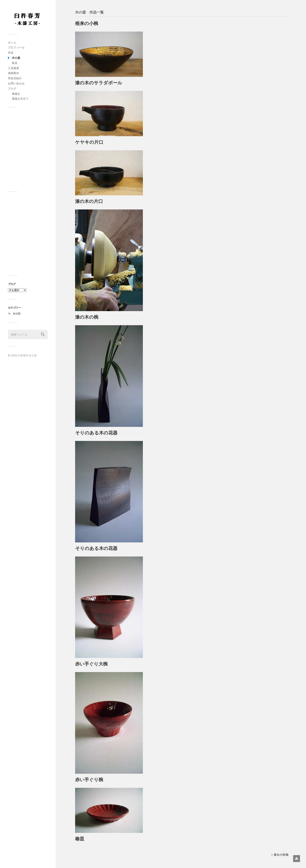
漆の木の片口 (89, 201)
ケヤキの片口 (89, 142)
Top (297, 859)
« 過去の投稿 (280, 855)
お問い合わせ (16, 83)
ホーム (12, 42)
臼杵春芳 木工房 (27, 355)
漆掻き (16, 94)
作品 (11, 53)
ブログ (12, 89)
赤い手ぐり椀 (89, 780)
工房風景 (14, 68)
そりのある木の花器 (96, 433)
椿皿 (80, 839)
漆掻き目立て (20, 99)
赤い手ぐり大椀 (91, 664)
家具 (15, 63)
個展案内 (14, 73)
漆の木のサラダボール (99, 83)
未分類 (17, 313)
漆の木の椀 (87, 317)
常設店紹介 (15, 78)
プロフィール (16, 47)
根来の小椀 (87, 23)
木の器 (16, 58)
